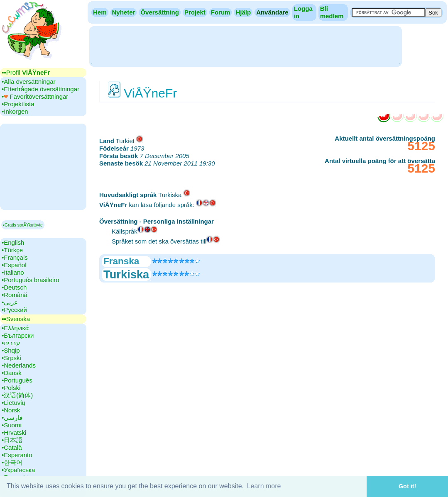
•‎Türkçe (12, 250)
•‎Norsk (11, 410)
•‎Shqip (11, 350)
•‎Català (12, 447)
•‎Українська (18, 470)
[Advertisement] (245, 46)
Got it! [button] (407, 486)
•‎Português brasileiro (31, 280)
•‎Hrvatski (14, 432)
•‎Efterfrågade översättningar (40, 89)
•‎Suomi (12, 425)
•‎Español (14, 265)
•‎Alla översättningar (29, 82)
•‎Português (17, 380)
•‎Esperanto (17, 455)
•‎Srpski (11, 358)
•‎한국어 (12, 462)
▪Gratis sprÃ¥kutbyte (23, 225)
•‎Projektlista (18, 104)
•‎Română (15, 295)
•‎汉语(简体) (17, 395)
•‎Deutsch (14, 287)
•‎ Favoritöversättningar (35, 96)
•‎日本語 (12, 440)
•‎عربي (10, 302)
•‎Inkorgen (15, 111)
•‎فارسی (12, 418)
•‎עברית (11, 343)
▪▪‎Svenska (16, 319)
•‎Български (18, 335)
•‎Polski (11, 388)
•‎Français (15, 257)
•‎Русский (14, 310)
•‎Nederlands (19, 365)
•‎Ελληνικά (15, 328)
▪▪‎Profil (26, 72)
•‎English (13, 242)
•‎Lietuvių (13, 403)
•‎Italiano (13, 272)
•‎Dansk (12, 373)
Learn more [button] (264, 486)
